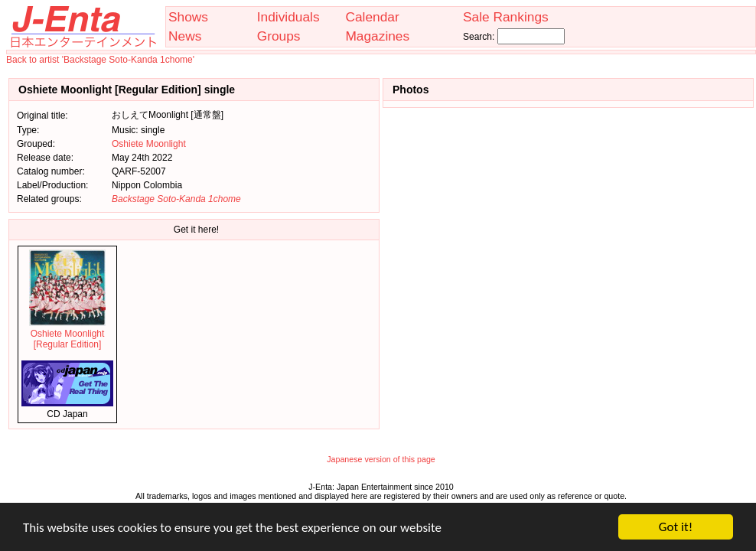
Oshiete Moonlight (149, 144)
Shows (188, 17)
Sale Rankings (506, 17)
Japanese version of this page (381, 459)
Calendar (372, 17)
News (185, 36)
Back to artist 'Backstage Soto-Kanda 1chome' (100, 60)
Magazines (377, 36)
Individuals (288, 17)
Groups (279, 36)
